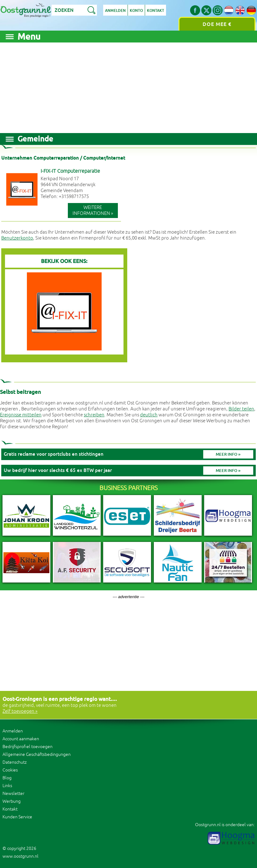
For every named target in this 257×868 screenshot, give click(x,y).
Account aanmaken (21, 739)
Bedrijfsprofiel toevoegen (28, 747)
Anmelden (115, 11)
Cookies (10, 770)
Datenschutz (15, 762)
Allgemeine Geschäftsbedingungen (37, 754)
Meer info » (228, 454)
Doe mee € (217, 24)
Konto (136, 11)
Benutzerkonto (17, 238)
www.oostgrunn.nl (20, 856)
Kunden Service (17, 817)
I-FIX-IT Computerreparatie (70, 171)
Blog (7, 778)
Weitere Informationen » (93, 211)
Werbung (12, 801)
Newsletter (13, 794)
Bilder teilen (241, 409)
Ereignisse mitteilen (21, 415)
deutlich (149, 415)
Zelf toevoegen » (20, 711)
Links (7, 786)
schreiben (94, 415)
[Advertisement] (128, 86)
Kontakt (156, 11)
